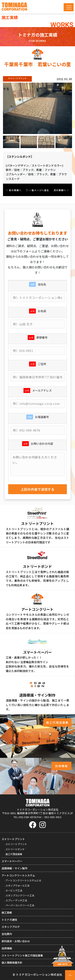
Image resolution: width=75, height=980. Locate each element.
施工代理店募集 (14, 854)
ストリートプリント (13, 839)
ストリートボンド (15, 849)
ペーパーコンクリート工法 (20, 905)
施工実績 (7, 912)
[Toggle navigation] (69, 7)
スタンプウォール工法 (18, 885)
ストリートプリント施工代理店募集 (22, 955)
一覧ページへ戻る (37, 190)
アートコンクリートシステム (18, 875)
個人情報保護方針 (12, 963)
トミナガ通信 (9, 920)
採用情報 (7, 948)
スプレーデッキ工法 (16, 900)
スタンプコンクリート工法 (20, 895)
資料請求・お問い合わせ (16, 941)
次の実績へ (61, 190)
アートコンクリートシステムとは (23, 880)
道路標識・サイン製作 (15, 868)
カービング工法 (14, 890)
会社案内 (7, 934)
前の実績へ (14, 190)
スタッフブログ (11, 927)
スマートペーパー (12, 861)
